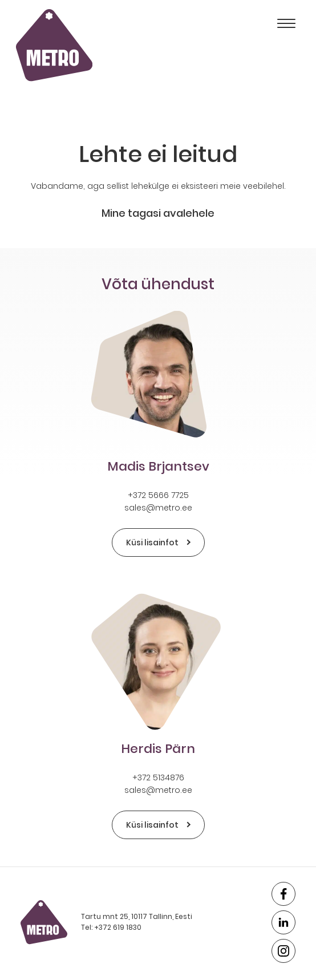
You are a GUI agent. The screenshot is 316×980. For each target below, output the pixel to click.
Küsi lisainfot (158, 542)
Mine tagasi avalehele (158, 213)
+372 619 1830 (118, 927)
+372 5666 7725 (158, 495)
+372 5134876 (158, 777)
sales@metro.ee (158, 508)
